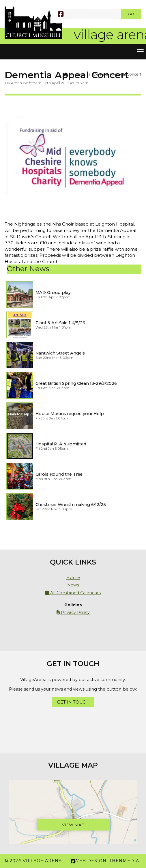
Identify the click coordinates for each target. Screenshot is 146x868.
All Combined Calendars (73, 593)
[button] (73, 52)
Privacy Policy (73, 612)
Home (73, 578)
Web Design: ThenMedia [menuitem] (107, 861)
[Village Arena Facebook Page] (61, 15)
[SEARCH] (66, 14)
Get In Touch (73, 702)
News (81, 74)
